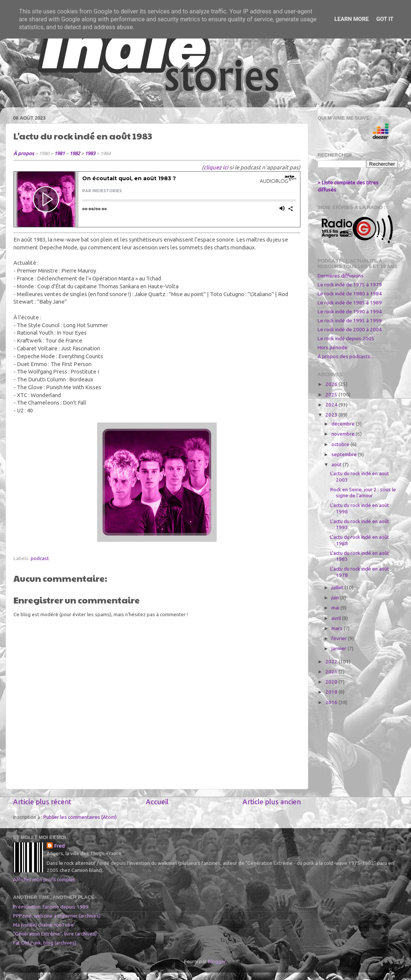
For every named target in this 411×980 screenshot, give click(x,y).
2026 (332, 384)
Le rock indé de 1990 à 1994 (350, 311)
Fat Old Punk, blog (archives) (45, 943)
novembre (344, 434)
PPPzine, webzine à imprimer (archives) (57, 916)
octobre (341, 444)
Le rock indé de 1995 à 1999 (350, 320)
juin (336, 597)
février (340, 638)
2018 (332, 692)
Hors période (333, 347)
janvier (339, 648)
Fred (59, 846)
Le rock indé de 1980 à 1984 (350, 294)
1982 (75, 153)
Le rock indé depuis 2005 (346, 338)
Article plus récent (42, 802)
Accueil (157, 802)
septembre (345, 454)
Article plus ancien (272, 802)
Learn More (352, 19)
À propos (24, 153)
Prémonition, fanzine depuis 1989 (51, 907)
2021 (332, 672)
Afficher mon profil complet (44, 879)
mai (336, 608)
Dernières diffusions (341, 276)
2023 (332, 415)
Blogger (217, 961)
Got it (385, 19)
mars (338, 628)
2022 (332, 661)
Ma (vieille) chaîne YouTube (43, 925)
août (337, 464)
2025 (332, 394)
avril (337, 618)
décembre (344, 424)
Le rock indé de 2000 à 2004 (350, 329)
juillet (338, 587)
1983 (90, 153)
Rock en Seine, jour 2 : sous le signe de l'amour (363, 492)
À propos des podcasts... (346, 356)
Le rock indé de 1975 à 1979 (350, 285)
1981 (59, 153)
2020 (332, 682)
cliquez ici (216, 167)
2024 (332, 405)
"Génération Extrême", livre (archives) (55, 934)
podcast (40, 558)
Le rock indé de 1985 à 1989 (350, 302)
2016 (332, 702)
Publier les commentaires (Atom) (80, 817)
